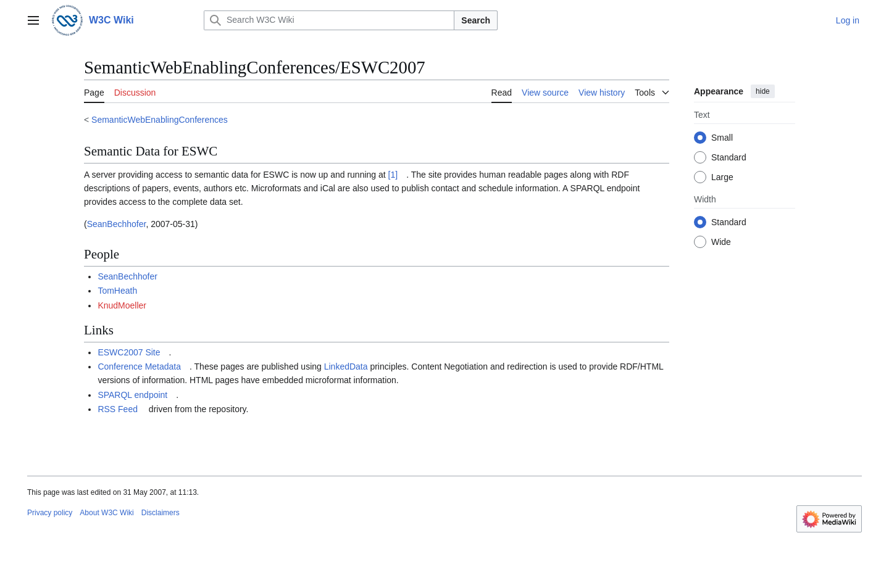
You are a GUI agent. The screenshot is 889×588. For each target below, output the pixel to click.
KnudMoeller (122, 305)
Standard (729, 157)
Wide (721, 242)
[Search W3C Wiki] (329, 20)
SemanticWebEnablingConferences (160, 120)
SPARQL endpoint (132, 395)
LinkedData (346, 366)
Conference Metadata (139, 366)
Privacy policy (50, 513)
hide (763, 91)
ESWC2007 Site (129, 352)
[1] (393, 175)
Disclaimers (161, 513)
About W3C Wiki (106, 513)
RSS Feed (118, 409)
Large (722, 177)
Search (476, 20)
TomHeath (117, 291)
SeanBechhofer (117, 224)
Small (722, 138)
